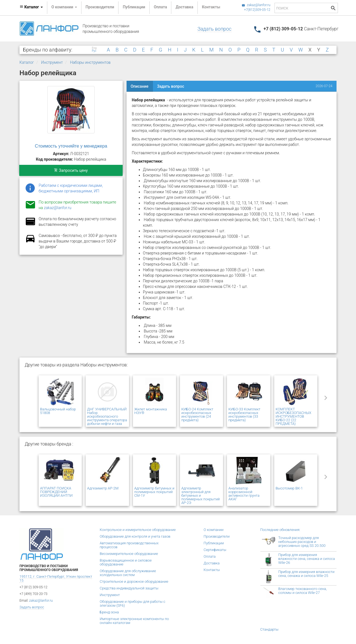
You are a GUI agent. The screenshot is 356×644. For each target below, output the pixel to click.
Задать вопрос (214, 29)
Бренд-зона (109, 612)
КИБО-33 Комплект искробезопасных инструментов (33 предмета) (244, 415)
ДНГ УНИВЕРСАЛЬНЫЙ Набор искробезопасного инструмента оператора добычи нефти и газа (107, 416)
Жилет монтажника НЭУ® (151, 411)
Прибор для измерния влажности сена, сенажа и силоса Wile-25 (306, 574)
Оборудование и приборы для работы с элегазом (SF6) (133, 603)
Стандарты (270, 629)
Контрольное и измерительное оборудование (138, 530)
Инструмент (52, 62)
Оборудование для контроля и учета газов (135, 536)
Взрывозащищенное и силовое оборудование (126, 562)
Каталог (27, 62)
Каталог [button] (31, 7)
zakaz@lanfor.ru (256, 5)
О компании (214, 530)
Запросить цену (71, 170)
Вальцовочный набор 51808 (58, 411)
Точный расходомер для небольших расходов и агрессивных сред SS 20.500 (302, 542)
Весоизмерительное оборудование (129, 554)
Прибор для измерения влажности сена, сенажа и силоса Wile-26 (307, 559)
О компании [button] (64, 7)
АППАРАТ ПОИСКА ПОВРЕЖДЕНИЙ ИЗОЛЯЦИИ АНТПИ (56, 492)
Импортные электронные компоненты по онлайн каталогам (134, 621)
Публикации (134, 7)
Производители (100, 7)
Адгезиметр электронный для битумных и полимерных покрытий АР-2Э (201, 495)
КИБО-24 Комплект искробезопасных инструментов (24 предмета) (197, 415)
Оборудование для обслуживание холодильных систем (128, 573)
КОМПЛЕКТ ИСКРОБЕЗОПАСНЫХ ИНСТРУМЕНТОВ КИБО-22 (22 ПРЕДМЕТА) (294, 416)
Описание (140, 86)
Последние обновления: (280, 530)
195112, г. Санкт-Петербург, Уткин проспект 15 (56, 578)
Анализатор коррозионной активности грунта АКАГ (244, 494)
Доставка (184, 7)
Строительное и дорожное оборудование (134, 581)
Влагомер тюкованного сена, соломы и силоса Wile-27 (303, 591)
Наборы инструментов (90, 62)
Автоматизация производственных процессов (129, 545)
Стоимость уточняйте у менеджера (71, 146)
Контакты (211, 7)
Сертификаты (215, 550)
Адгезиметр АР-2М (103, 488)
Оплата (160, 7)
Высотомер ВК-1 (289, 488)
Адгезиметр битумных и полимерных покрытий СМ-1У (154, 492)
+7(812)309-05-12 (257, 10)
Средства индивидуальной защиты (129, 588)
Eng (94, 48)
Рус (94, 51)
